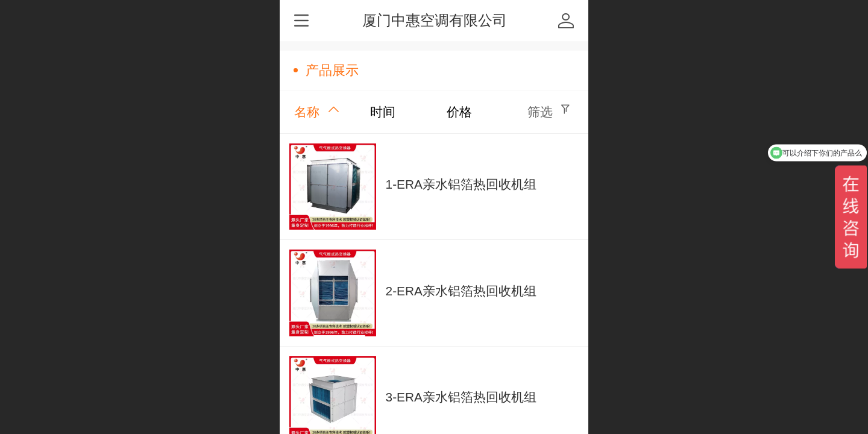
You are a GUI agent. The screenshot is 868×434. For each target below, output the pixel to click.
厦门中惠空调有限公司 (435, 20)
